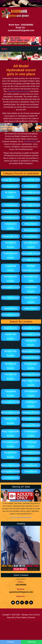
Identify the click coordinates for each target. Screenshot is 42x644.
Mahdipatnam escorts (10, 279)
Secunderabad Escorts (31, 245)
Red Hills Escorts (10, 298)
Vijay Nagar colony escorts (31, 383)
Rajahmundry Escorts (10, 421)
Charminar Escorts (10, 402)
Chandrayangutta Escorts (10, 444)
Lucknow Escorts (10, 478)
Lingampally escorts (10, 268)
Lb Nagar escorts (31, 260)
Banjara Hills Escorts (10, 353)
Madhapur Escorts (31, 374)
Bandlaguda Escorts (10, 366)
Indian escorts (31, 224)
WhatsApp (31, 642)
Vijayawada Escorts (10, 393)
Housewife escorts (31, 192)
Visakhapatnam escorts (10, 255)
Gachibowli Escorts (31, 334)
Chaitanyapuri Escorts (31, 434)
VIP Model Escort (30, 141)
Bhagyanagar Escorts (31, 366)
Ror (31, 615)
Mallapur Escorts (31, 412)
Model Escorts (10, 211)
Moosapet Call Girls (31, 279)
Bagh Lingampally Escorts (10, 434)
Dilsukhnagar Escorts (31, 444)
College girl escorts (10, 180)
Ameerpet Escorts (31, 425)
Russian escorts (10, 186)
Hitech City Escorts (10, 465)
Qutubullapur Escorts (31, 289)
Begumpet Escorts (31, 351)
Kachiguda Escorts (10, 471)
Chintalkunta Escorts (10, 377)
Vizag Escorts (31, 465)
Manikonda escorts (10, 412)
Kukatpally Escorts (31, 328)
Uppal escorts (10, 308)
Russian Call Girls (31, 180)
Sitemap (25, 615)
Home (36, 615)
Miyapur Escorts (31, 357)
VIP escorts (31, 218)
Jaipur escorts (31, 308)
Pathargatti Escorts (10, 287)
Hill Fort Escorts (31, 459)
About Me (10, 618)
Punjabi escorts (31, 199)
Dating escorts (31, 211)
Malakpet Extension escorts (31, 268)
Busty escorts (31, 186)
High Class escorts (31, 205)
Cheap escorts (10, 205)
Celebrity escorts (10, 218)
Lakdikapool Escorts (31, 404)
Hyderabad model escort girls (18, 91)
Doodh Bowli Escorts (10, 455)
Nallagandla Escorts (31, 343)
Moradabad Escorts (10, 245)
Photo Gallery (21, 618)
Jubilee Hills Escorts (10, 336)
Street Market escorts (31, 300)
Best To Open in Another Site (21, 518)
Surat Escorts (31, 471)
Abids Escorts (10, 328)
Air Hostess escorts (10, 195)
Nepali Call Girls (10, 236)
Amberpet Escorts (31, 419)
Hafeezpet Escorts (31, 453)
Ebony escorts (31, 230)
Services (32, 618)
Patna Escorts (31, 236)
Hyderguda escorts (31, 253)
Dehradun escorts (10, 315)
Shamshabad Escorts (31, 393)
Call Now (10, 642)
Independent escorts (10, 226)
